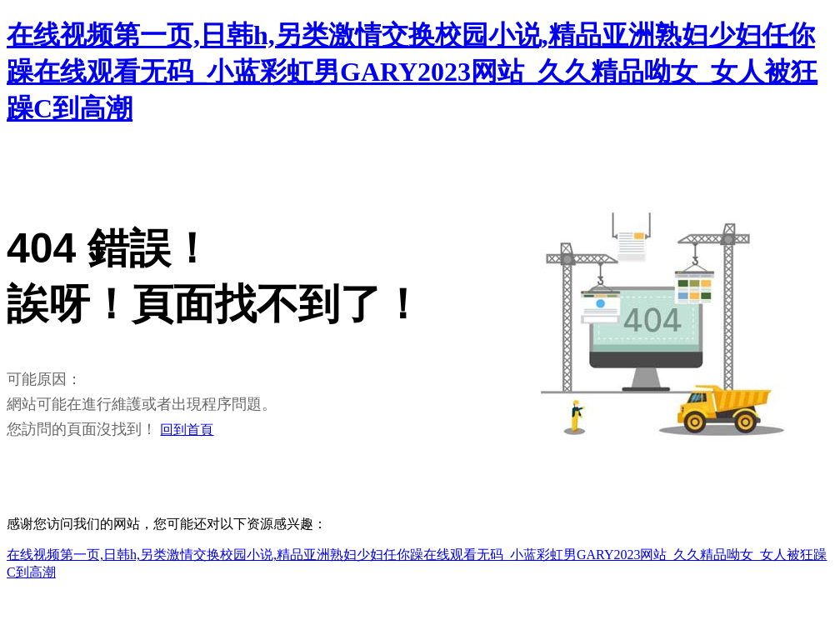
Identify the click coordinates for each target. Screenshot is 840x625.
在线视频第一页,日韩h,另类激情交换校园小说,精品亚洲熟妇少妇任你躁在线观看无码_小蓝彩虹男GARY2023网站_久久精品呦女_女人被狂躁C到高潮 (412, 72)
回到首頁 (187, 430)
